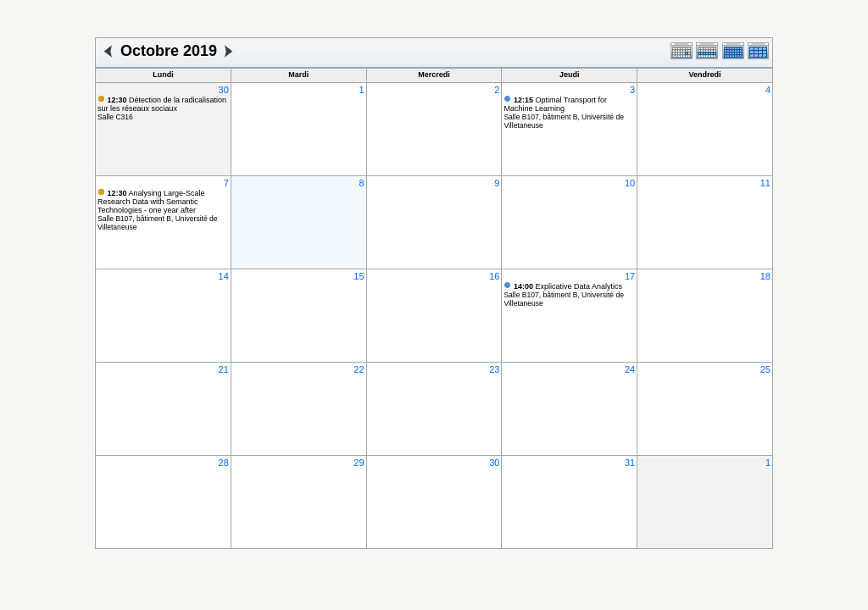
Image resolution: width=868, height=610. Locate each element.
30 (224, 90)
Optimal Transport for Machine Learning (555, 104)
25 (765, 369)
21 (224, 369)
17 (630, 276)
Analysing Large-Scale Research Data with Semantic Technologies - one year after (151, 202)
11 (765, 183)
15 (359, 276)
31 (630, 463)
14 (224, 276)
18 (765, 276)
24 (630, 369)
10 (630, 183)
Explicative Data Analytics (568, 286)
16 (494, 276)
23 (494, 369)
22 (359, 369)
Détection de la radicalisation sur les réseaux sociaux (162, 104)
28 (224, 463)
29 (359, 463)
